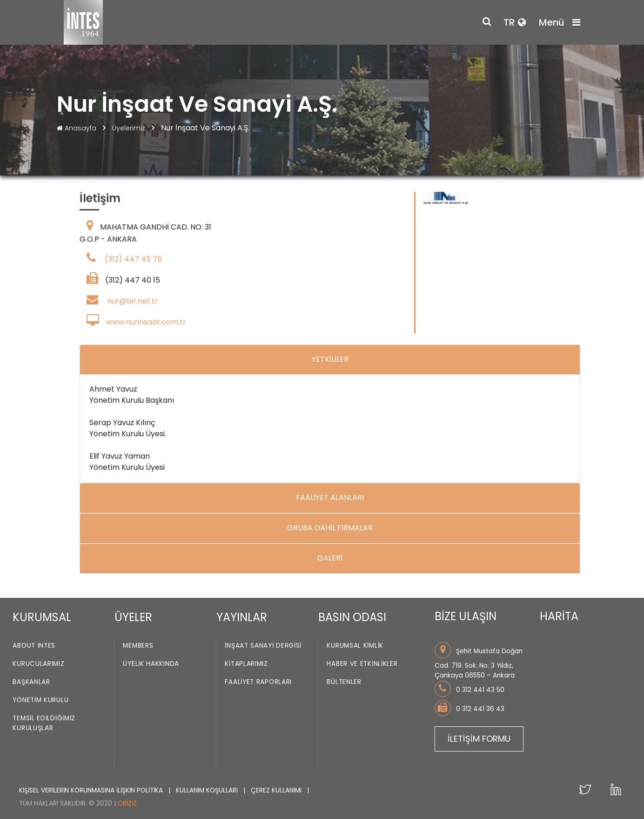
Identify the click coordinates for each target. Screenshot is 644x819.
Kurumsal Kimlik (355, 646)
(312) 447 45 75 (133, 259)
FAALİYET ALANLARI (330, 497)
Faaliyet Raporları (258, 682)
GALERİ (330, 558)
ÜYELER (133, 617)
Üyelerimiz (130, 128)
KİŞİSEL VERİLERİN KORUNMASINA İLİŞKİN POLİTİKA (92, 790)
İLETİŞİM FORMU (479, 739)
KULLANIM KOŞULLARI (208, 790)
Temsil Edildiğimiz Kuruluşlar (44, 724)
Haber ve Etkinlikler (362, 664)
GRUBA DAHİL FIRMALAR (330, 528)
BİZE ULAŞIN (466, 616)
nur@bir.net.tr (133, 301)
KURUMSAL (42, 617)
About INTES (34, 646)
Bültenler (344, 682)
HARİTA (559, 616)
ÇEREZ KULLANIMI (277, 790)
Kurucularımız (38, 664)
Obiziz (127, 803)
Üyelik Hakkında (151, 664)
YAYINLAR (242, 617)
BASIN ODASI (352, 617)
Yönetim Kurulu (40, 701)
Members (138, 646)
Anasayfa (77, 128)
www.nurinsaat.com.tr (146, 322)
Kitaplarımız (246, 664)
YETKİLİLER (330, 359)
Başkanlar (31, 682)
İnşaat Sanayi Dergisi (263, 646)
